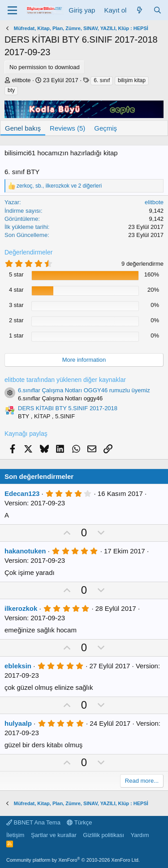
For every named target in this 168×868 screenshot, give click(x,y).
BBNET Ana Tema (33, 822)
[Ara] (157, 10)
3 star (16, 305)
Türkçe (79, 822)
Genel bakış (23, 128)
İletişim (15, 835)
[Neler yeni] (140, 10)
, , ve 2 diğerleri (59, 186)
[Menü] (12, 10)
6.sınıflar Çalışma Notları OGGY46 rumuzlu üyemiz (84, 390)
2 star (16, 320)
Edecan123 (22, 493)
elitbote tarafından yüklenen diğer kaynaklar (65, 380)
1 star (16, 335)
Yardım (140, 835)
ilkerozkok (21, 608)
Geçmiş (106, 128)
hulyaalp (18, 723)
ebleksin (18, 666)
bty (11, 90)
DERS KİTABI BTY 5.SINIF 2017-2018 (68, 408)
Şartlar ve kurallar (54, 835)
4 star (16, 290)
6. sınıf (102, 80)
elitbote (22, 80)
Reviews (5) (67, 128)
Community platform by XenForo (73, 860)
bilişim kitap (132, 80)
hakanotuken (25, 551)
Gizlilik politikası (103, 835)
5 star (16, 274)
